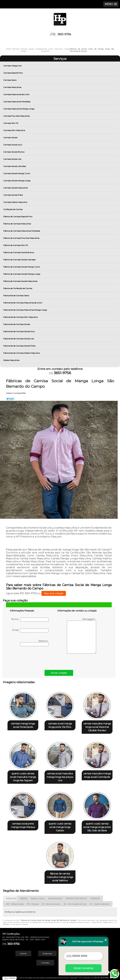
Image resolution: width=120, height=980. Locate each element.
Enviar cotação (59, 673)
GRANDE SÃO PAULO (76, 895)
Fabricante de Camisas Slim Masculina (21, 317)
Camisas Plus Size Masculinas (17, 116)
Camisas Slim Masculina (14, 130)
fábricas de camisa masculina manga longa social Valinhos (60, 874)
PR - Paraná (33, 901)
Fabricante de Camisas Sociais (17, 324)
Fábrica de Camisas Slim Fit (16, 245)
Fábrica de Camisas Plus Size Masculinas (22, 238)
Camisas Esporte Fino (13, 73)
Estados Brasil (55, 895)
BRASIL (24, 895)
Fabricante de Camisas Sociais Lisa (19, 339)
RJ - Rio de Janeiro (51, 901)
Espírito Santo (38, 895)
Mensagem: (81, 636)
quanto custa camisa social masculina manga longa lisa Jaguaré (23, 776)
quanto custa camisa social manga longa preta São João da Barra (97, 825)
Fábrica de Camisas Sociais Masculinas (21, 281)
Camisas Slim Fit (11, 123)
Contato (45, 960)
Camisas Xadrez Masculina (15, 202)
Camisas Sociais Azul (13, 145)
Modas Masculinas (12, 360)
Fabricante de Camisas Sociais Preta (20, 346)
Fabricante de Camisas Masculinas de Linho (23, 303)
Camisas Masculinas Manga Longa (19, 109)
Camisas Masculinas (12, 87)
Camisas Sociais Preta (13, 195)
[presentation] (30, 657)
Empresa (47, 950)
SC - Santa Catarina (100, 901)
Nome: (30, 620)
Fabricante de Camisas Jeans (16, 296)
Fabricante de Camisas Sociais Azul (19, 331)
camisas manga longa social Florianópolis (23, 725)
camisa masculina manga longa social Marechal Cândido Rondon (97, 726)
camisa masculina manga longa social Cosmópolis (97, 774)
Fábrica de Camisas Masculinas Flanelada (22, 231)
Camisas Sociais (11, 137)
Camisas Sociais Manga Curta (17, 173)
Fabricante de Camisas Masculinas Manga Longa (25, 310)
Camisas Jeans (10, 80)
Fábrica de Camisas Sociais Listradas (20, 260)
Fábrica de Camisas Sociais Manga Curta (22, 267)
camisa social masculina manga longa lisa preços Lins (60, 776)
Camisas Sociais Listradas (15, 166)
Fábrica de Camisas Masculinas (17, 224)
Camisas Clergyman (13, 66)
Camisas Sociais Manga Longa (17, 181)
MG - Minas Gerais (15, 901)
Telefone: (34, 643)
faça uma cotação (54, 593)
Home (23, 950)
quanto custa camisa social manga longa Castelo (60, 825)
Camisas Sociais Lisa (12, 159)
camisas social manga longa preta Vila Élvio (60, 725)
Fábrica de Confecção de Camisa (18, 288)
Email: (30, 631)
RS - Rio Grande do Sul (75, 901)
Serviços (60, 59)
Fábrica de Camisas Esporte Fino (18, 217)
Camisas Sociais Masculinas (16, 188)
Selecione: (12, 895)
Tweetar (10, 399)
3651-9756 (64, 34)
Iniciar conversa (83, 968)
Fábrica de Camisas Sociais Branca (19, 252)
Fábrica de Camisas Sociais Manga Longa (22, 274)
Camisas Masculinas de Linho (17, 94)
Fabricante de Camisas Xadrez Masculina (22, 353)
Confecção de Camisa (13, 209)
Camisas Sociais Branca (14, 152)
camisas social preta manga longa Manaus (23, 823)
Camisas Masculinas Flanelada (17, 102)
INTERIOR (95, 895)
